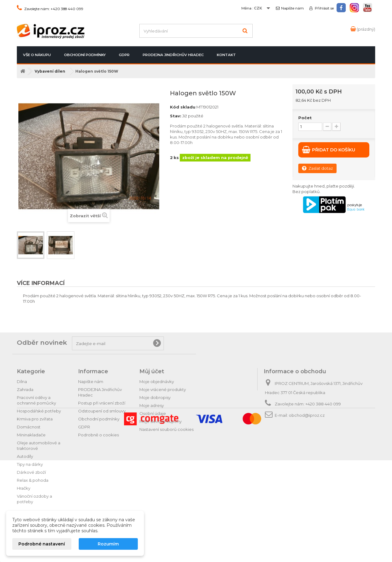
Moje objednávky (157, 382)
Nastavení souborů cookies (166, 429)
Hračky (24, 488)
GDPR (124, 55)
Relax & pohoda (33, 480)
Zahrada (25, 389)
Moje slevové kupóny (160, 421)
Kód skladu (183, 107)
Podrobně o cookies (98, 435)
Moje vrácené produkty (163, 389)
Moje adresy (152, 405)
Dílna (22, 382)
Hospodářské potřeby (39, 411)
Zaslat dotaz (317, 168)
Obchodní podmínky (85, 55)
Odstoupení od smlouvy (102, 411)
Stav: (176, 116)
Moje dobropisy (155, 397)
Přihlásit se (324, 8)
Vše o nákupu (37, 55)
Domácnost (29, 427)
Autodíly (25, 456)
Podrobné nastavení (42, 544)
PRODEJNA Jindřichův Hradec (173, 55)
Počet (305, 118)
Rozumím (108, 544)
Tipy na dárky (30, 464)
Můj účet (152, 371)
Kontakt (226, 55)
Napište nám (292, 8)
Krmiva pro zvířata (35, 419)
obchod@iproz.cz (307, 415)
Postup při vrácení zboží (102, 403)
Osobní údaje (153, 413)
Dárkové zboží (31, 472)
